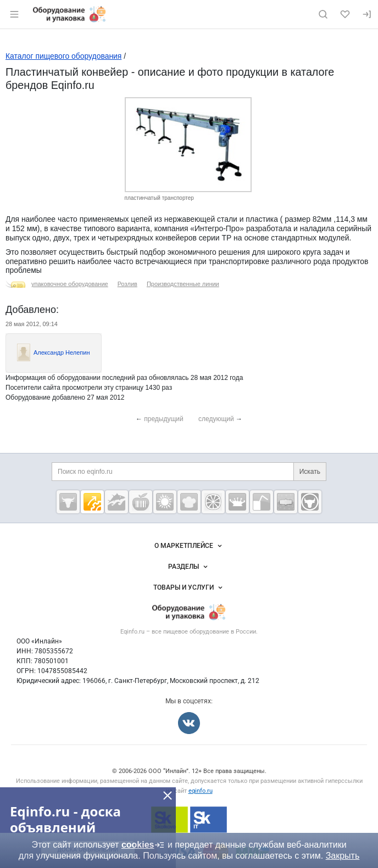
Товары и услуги (189, 587)
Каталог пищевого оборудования (63, 56)
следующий (216, 419)
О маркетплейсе (189, 546)
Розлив (127, 284)
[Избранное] (345, 14)
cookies (143, 845)
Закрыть (343, 856)
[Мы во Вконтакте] (189, 723)
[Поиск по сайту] (323, 14)
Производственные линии (183, 284)
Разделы (189, 567)
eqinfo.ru (201, 791)
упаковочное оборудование (70, 284)
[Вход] (367, 14)
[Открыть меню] (14, 14)
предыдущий (164, 419)
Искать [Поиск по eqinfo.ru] (310, 472)
